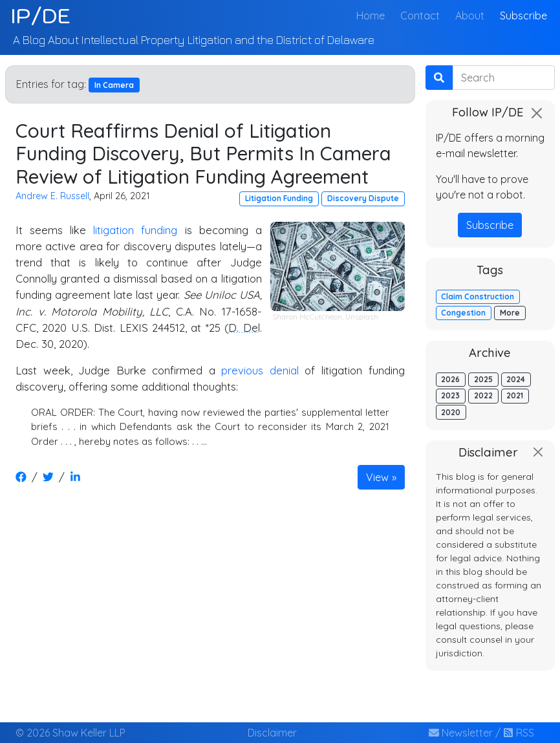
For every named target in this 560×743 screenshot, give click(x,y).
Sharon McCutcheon (307, 317)
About (470, 16)
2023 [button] (450, 395)
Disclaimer (272, 733)
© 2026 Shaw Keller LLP (70, 733)
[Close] (537, 113)
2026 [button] (450, 379)
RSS (519, 733)
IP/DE (40, 16)
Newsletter (461, 733)
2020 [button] (451, 412)
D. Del (244, 328)
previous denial (260, 370)
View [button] (377, 477)
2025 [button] (483, 379)
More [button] (510, 313)
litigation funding (135, 230)
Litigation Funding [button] (279, 198)
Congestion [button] (463, 313)
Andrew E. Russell (52, 196)
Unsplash (362, 317)
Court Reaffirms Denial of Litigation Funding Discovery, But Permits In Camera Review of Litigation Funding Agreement (203, 153)
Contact (420, 16)
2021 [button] (515, 395)
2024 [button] (516, 379)
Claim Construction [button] (478, 296)
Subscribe (523, 16)
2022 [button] (483, 395)
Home (373, 15)
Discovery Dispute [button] (363, 198)
